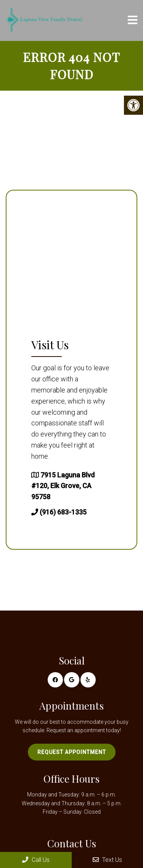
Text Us (107, 860)
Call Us (36, 860)
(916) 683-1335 (63, 512)
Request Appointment (72, 752)
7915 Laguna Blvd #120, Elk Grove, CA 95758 (63, 486)
